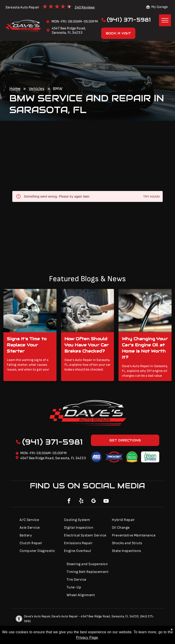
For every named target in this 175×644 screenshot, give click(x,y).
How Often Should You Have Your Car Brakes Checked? (87, 345)
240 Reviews (85, 7)
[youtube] (106, 501)
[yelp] (81, 501)
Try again (151, 197)
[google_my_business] (94, 501)
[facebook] (69, 501)
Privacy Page (87, 638)
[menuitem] (39, 520)
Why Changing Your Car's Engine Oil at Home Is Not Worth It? (145, 348)
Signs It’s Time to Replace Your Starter (27, 345)
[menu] (165, 20)
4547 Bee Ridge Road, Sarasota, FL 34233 (53, 458)
